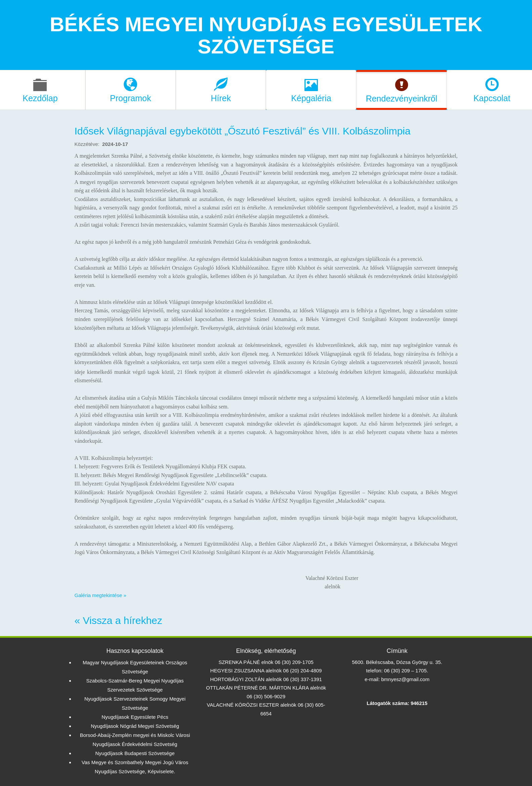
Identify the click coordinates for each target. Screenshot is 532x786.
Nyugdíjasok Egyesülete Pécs (135, 717)
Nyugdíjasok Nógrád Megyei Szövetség (135, 726)
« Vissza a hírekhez (118, 620)
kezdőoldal (266, 65)
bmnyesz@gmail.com (405, 679)
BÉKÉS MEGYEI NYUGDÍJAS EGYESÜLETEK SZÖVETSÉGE (266, 35)
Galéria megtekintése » (100, 595)
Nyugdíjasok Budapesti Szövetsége (135, 753)
